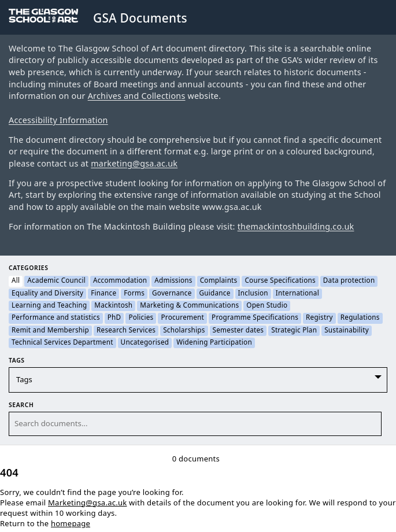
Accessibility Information (58, 121)
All (16, 281)
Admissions (173, 281)
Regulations (360, 318)
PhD (114, 318)
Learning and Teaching (49, 306)
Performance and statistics (56, 318)
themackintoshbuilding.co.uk (296, 227)
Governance (172, 294)
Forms (134, 294)
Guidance (215, 294)
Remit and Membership (50, 331)
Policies (141, 318)
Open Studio (267, 306)
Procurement (182, 318)
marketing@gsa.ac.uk (134, 164)
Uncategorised (145, 343)
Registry (319, 318)
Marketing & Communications (189, 306)
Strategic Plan (294, 331)
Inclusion (253, 294)
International (297, 294)
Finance (103, 294)
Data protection (349, 281)
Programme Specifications (255, 318)
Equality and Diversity (47, 294)
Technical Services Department (62, 343)
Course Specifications (280, 281)
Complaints (219, 281)
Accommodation (120, 281)
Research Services (126, 331)
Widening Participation (214, 343)
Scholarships (184, 331)
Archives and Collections (137, 96)
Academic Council (56, 281)
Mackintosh (113, 306)
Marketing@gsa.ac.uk (87, 503)
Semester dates (238, 331)
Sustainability (347, 331)
